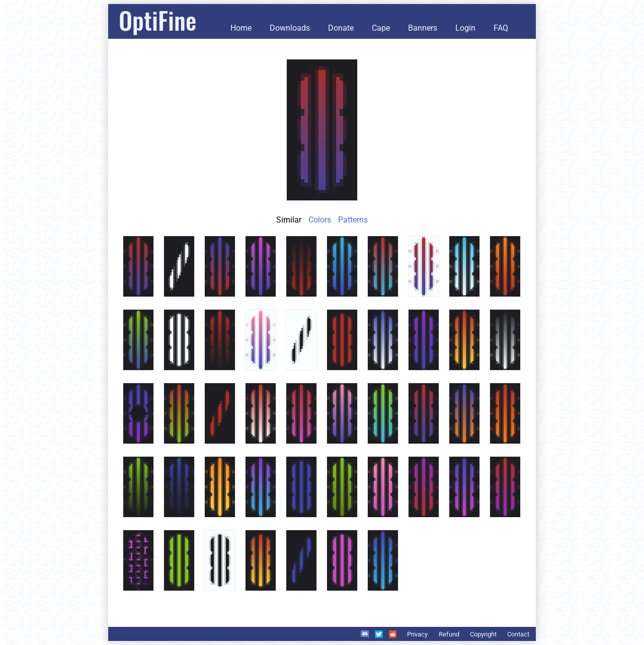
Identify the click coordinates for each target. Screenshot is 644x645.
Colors (320, 220)
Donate (341, 28)
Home (241, 28)
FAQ (501, 28)
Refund (449, 634)
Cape (381, 28)
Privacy (417, 634)
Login (465, 28)
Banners (423, 28)
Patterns (353, 220)
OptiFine (157, 20)
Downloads (290, 28)
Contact (518, 634)
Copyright (483, 634)
